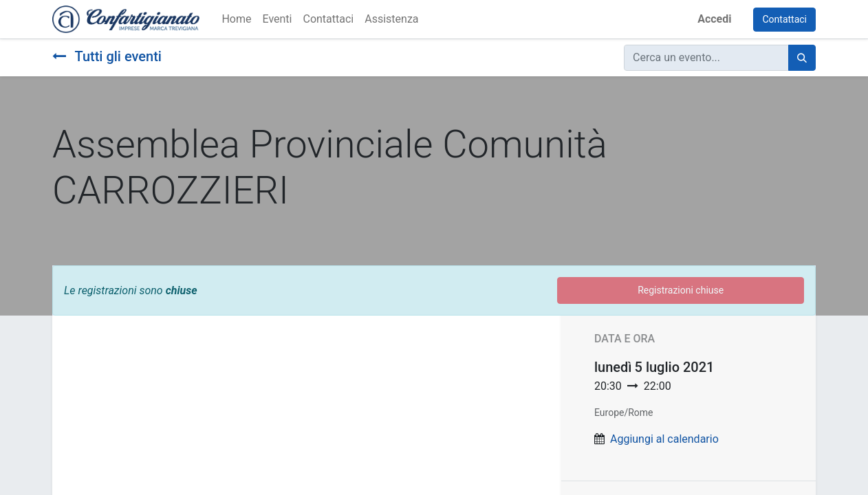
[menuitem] (236, 19)
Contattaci (784, 19)
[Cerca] (802, 58)
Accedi (714, 19)
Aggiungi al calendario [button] (664, 439)
